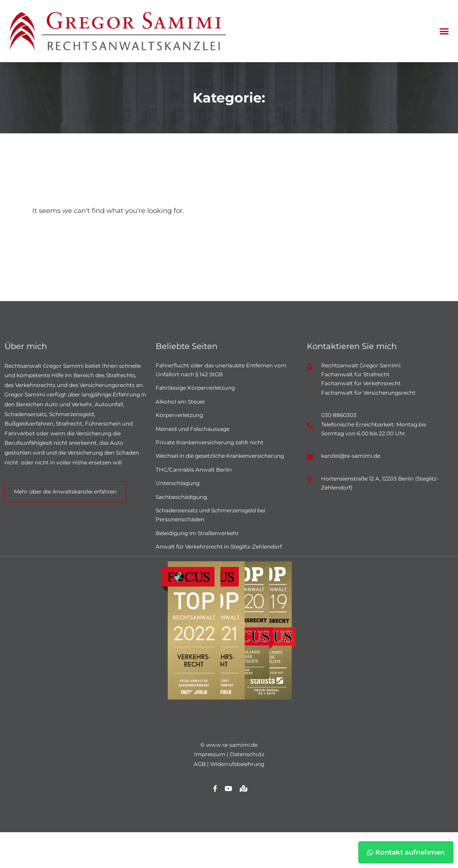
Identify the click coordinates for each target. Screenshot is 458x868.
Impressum (210, 754)
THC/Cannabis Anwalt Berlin (194, 470)
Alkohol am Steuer (180, 402)
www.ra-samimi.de (232, 745)
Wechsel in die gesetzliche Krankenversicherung (220, 456)
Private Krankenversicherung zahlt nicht (210, 442)
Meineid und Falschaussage (193, 429)
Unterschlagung (178, 483)
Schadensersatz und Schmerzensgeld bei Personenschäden (210, 515)
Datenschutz (247, 754)
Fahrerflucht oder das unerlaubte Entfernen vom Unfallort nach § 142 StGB (221, 370)
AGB (200, 764)
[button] (444, 31)
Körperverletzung (179, 415)
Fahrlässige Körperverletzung (195, 388)
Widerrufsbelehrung (237, 764)
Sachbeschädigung (181, 497)
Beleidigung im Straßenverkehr (197, 533)
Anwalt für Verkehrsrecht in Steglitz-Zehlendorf (219, 547)
